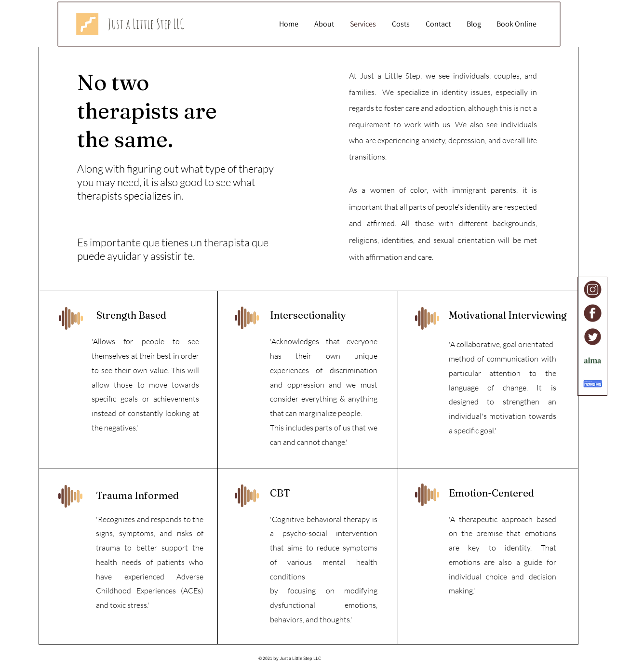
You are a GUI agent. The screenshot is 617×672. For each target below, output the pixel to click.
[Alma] (593, 360)
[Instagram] (593, 289)
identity (517, 548)
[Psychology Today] (593, 384)
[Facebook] (593, 313)
